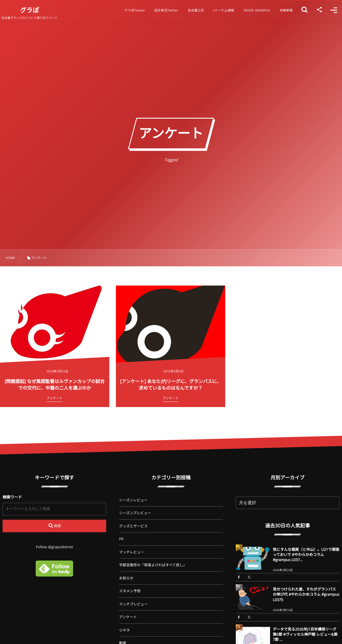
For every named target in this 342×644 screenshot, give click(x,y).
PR (121, 539)
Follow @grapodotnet (55, 547)
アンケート (128, 617)
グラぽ (35, 10)
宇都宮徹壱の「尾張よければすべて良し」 (153, 565)
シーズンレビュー (133, 500)
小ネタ (124, 630)
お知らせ (126, 578)
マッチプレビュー (133, 604)
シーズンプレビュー (135, 513)
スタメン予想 (130, 591)
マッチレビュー (132, 552)
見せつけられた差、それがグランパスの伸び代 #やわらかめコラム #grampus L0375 (306, 594)
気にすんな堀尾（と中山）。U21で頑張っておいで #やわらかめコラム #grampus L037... (306, 555)
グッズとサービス (133, 526)
